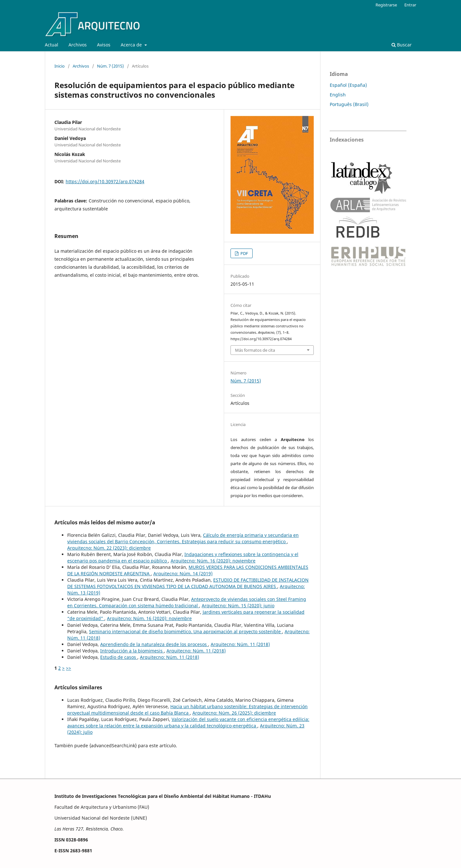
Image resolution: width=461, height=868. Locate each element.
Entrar (410, 5)
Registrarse (386, 5)
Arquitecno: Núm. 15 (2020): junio (238, 606)
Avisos (104, 45)
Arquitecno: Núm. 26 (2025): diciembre (234, 713)
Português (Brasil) (349, 104)
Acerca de (132, 45)
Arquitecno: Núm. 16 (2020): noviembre (213, 561)
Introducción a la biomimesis (132, 651)
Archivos (78, 45)
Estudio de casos (119, 657)
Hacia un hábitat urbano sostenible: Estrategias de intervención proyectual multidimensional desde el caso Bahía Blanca (187, 710)
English (338, 95)
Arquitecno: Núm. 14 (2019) (183, 573)
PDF (244, 253)
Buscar (402, 45)
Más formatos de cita (255, 350)
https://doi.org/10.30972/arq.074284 (105, 181)
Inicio (60, 66)
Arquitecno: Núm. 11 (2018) (240, 644)
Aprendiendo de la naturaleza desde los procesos (154, 644)
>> (69, 668)
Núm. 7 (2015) (110, 66)
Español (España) (348, 85)
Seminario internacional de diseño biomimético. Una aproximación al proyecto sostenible (186, 631)
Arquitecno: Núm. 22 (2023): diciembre (109, 548)
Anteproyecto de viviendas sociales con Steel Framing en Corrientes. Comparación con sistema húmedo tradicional (187, 602)
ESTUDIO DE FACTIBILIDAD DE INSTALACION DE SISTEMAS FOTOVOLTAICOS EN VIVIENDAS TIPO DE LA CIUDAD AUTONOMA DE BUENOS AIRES (188, 583)
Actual (52, 45)
